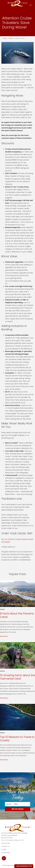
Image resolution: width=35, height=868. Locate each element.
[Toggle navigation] (31, 5)
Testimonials (6, 853)
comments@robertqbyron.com (13, 840)
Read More (4, 636)
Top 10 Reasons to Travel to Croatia (17, 739)
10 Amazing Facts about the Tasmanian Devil (17, 677)
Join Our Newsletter (24, 866)
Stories (11, 38)
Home (5, 38)
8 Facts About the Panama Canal (17, 615)
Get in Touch (17, 809)
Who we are (5, 843)
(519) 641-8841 (8, 838)
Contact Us (6, 846)
